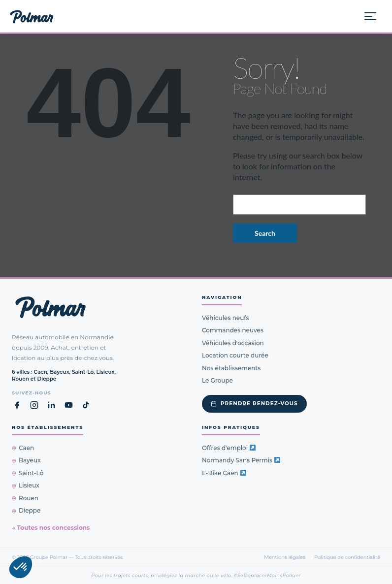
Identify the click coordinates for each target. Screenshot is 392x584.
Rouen (25, 498)
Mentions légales (285, 557)
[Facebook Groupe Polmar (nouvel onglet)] (17, 405)
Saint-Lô (28, 473)
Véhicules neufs (226, 318)
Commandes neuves (233, 330)
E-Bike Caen (224, 473)
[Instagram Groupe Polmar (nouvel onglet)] (34, 405)
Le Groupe (217, 380)
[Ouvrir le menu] (374, 16)
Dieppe (26, 510)
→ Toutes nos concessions (51, 528)
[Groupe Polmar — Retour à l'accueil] (50, 307)
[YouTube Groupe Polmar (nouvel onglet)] (69, 405)
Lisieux (26, 485)
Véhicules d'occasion (233, 343)
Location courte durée (235, 355)
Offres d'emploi (229, 448)
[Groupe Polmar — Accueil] (32, 16)
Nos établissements (231, 368)
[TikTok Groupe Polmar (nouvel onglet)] (86, 405)
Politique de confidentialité (347, 557)
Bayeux (26, 460)
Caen (23, 448)
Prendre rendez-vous (254, 404)
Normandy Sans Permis (241, 460)
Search (265, 233)
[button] (21, 567)
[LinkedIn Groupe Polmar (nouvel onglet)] (51, 405)
